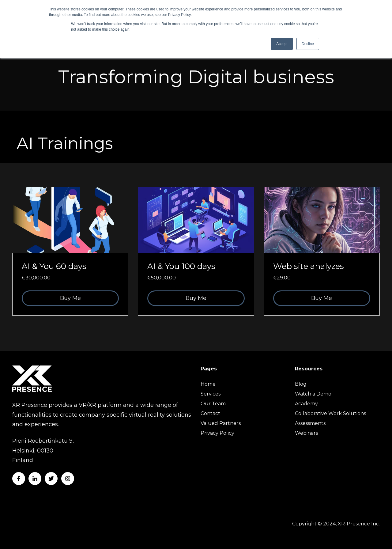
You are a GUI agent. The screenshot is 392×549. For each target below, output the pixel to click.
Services (211, 394)
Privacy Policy (217, 433)
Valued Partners (221, 423)
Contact (210, 413)
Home (208, 384)
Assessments (310, 423)
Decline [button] (308, 44)
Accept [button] (282, 44)
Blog (301, 384)
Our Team (213, 404)
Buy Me (70, 298)
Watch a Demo (313, 394)
